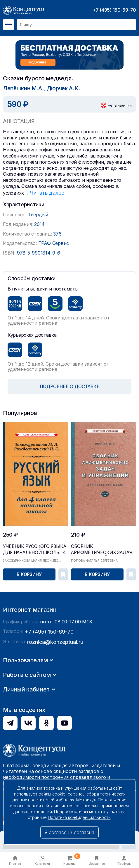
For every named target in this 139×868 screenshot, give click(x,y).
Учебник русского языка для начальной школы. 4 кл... (32, 547)
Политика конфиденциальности (79, 817)
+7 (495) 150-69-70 (114, 10)
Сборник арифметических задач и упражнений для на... (100, 547)
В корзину (29, 573)
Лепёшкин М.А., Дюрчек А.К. (39, 88)
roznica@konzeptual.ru (52, 723)
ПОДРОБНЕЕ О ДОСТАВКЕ (70, 385)
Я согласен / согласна (69, 832)
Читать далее (46, 192)
